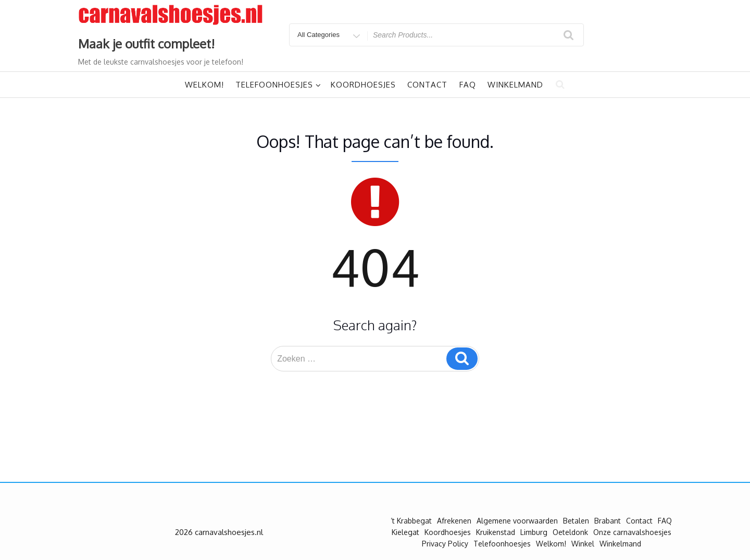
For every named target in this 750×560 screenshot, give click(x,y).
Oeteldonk (570, 532)
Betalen (576, 521)
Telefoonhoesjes (278, 85)
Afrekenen (454, 521)
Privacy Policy (445, 544)
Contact (427, 85)
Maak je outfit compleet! (146, 43)
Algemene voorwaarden (517, 521)
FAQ (468, 85)
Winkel (583, 544)
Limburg (534, 532)
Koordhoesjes (363, 85)
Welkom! (204, 85)
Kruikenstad (496, 532)
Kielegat (405, 532)
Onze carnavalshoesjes (632, 532)
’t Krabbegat (411, 521)
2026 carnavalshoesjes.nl (219, 532)
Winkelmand (515, 85)
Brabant (608, 521)
